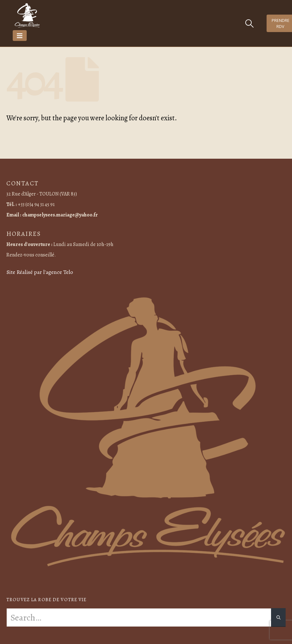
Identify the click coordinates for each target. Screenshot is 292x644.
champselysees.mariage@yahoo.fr (60, 215)
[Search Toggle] (249, 23)
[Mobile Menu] (20, 36)
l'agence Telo (58, 272)
